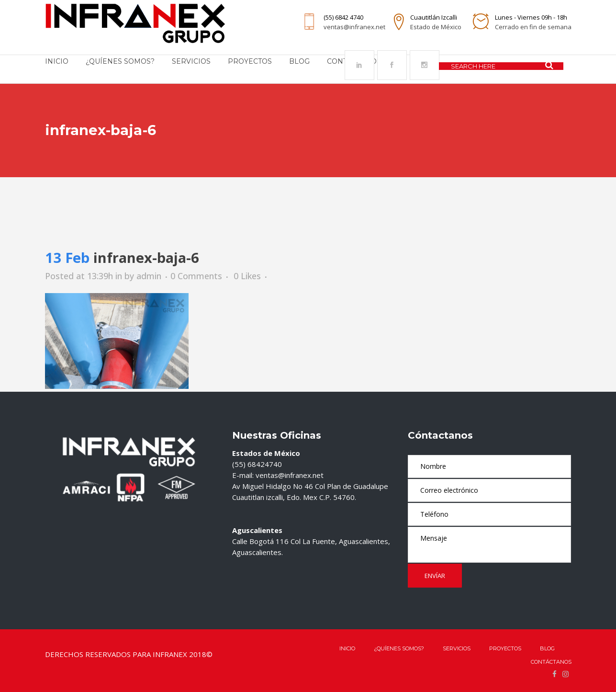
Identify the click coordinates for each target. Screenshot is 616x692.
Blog (547, 648)
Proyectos (505, 648)
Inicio (347, 648)
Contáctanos (551, 662)
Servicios (457, 648)
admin (149, 276)
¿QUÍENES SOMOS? (399, 648)
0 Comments (196, 276)
